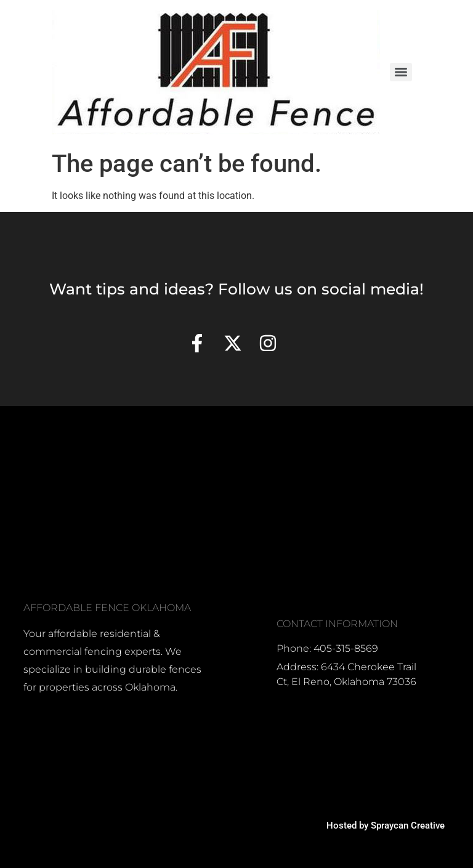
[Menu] (401, 72)
